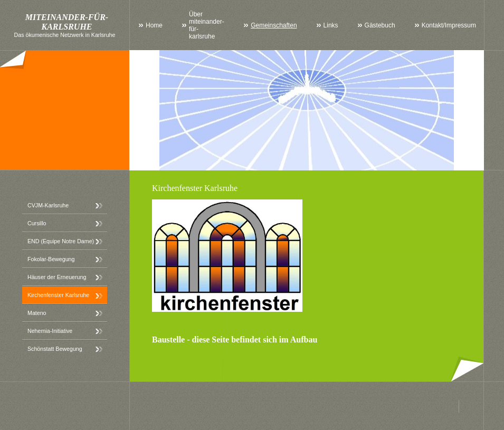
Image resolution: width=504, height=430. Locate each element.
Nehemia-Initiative (50, 331)
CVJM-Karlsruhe (48, 205)
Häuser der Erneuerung (57, 277)
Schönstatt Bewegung (55, 349)
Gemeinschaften (274, 25)
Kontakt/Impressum (449, 25)
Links (331, 25)
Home (154, 25)
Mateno (37, 313)
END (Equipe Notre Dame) (61, 241)
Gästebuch (380, 25)
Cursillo (37, 223)
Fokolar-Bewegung (51, 259)
